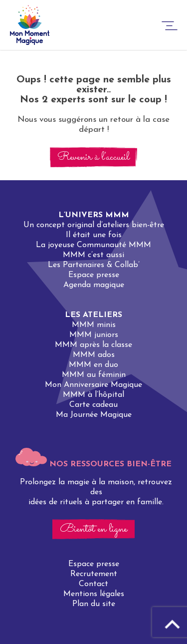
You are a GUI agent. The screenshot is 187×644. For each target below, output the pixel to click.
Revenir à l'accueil (93, 157)
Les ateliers (93, 315)
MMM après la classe (93, 345)
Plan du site (94, 604)
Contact (93, 584)
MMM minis (94, 325)
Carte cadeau (93, 405)
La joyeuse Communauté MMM (93, 245)
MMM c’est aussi (93, 255)
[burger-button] (170, 27)
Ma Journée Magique (94, 415)
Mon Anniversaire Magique (93, 385)
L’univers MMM (94, 215)
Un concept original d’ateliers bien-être (94, 225)
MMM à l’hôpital (93, 395)
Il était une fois (94, 235)
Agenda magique (94, 285)
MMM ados (94, 355)
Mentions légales (94, 594)
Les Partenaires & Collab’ (94, 265)
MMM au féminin (94, 375)
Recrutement (94, 574)
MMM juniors (94, 335)
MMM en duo (93, 365)
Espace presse (94, 275)
